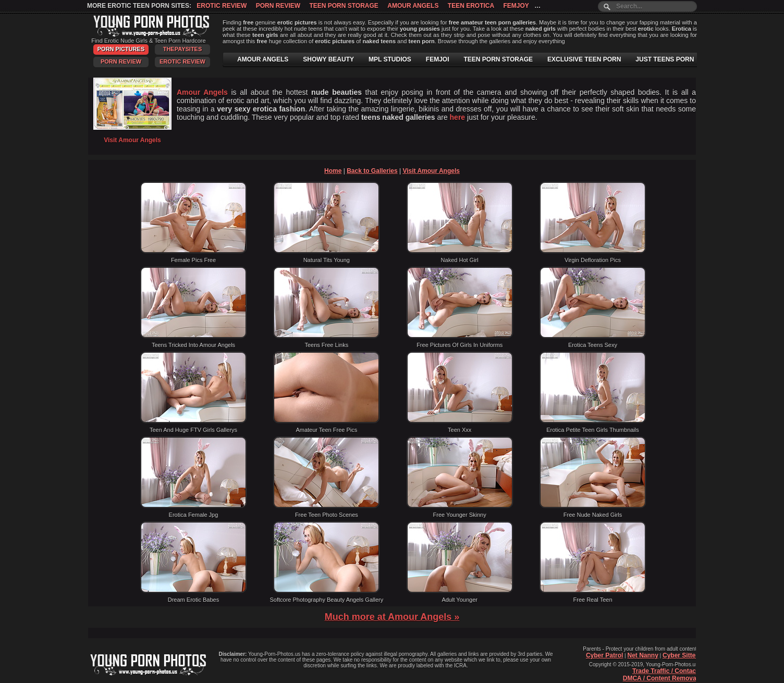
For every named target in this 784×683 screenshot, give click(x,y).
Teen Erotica (471, 6)
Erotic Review (222, 6)
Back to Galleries (372, 171)
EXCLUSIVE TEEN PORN (584, 59)
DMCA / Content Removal (660, 678)
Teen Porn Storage (344, 6)
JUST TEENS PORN (665, 59)
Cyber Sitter (680, 655)
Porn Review (278, 6)
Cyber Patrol (604, 655)
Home (333, 171)
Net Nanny (642, 655)
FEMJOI (438, 59)
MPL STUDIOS (390, 59)
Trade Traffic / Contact (665, 671)
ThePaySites (183, 49)
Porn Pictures (121, 49)
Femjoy (516, 6)
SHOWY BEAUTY (328, 59)
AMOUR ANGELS (263, 59)
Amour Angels (413, 6)
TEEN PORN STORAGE (498, 59)
